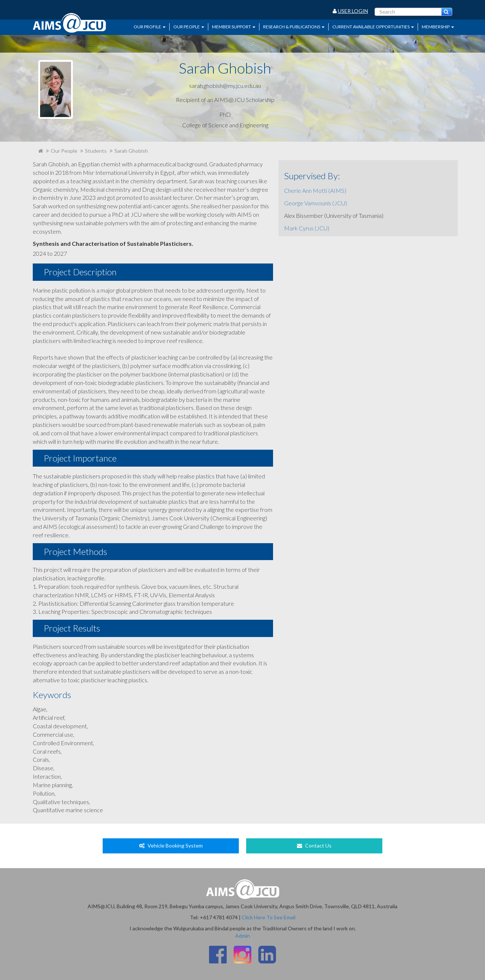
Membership (438, 27)
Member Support (234, 27)
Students (96, 151)
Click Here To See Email (269, 917)
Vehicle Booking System (171, 845)
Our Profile (150, 27)
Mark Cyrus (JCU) (307, 228)
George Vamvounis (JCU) (316, 203)
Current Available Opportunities (373, 27)
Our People (189, 27)
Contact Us (314, 845)
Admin (242, 936)
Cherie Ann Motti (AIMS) (315, 190)
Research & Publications (294, 27)
